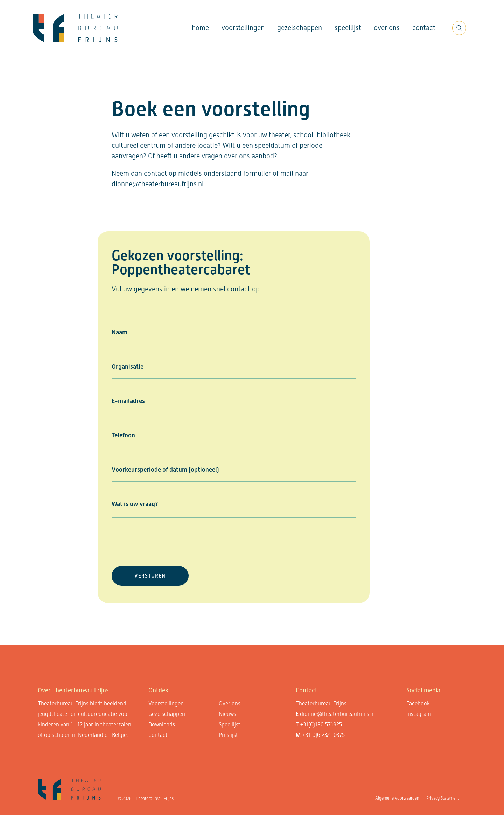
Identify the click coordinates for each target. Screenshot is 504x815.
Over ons (387, 28)
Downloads (162, 724)
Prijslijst (228, 735)
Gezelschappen (300, 28)
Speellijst (348, 28)
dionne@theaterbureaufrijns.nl (337, 714)
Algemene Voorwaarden (397, 798)
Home (200, 28)
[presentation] (165, 542)
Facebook (418, 703)
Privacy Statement (443, 798)
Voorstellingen (243, 28)
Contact (424, 28)
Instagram (419, 714)
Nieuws (227, 714)
